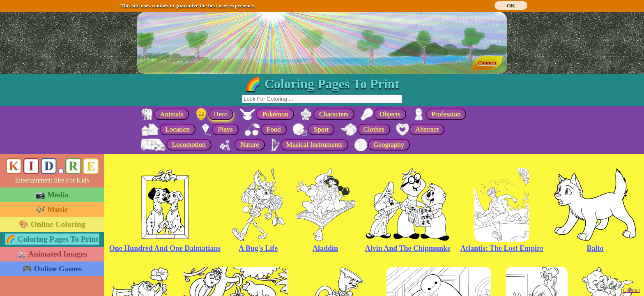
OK (511, 6)
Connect (487, 63)
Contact (631, 290)
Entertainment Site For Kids (52, 180)
